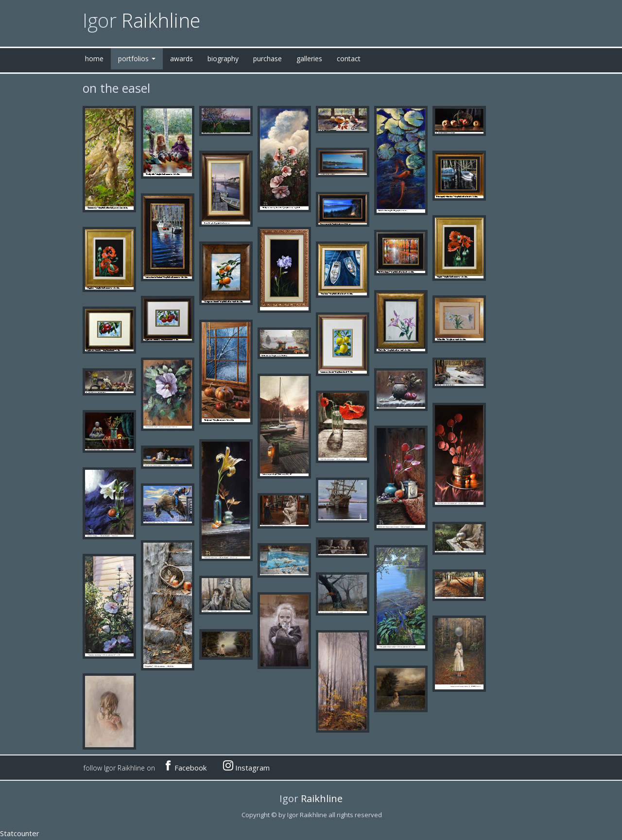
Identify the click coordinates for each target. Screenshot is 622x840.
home (94, 59)
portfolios (137, 59)
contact (349, 59)
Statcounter (20, 833)
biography (223, 59)
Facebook (185, 766)
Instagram (246, 766)
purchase (268, 59)
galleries (309, 59)
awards (181, 59)
